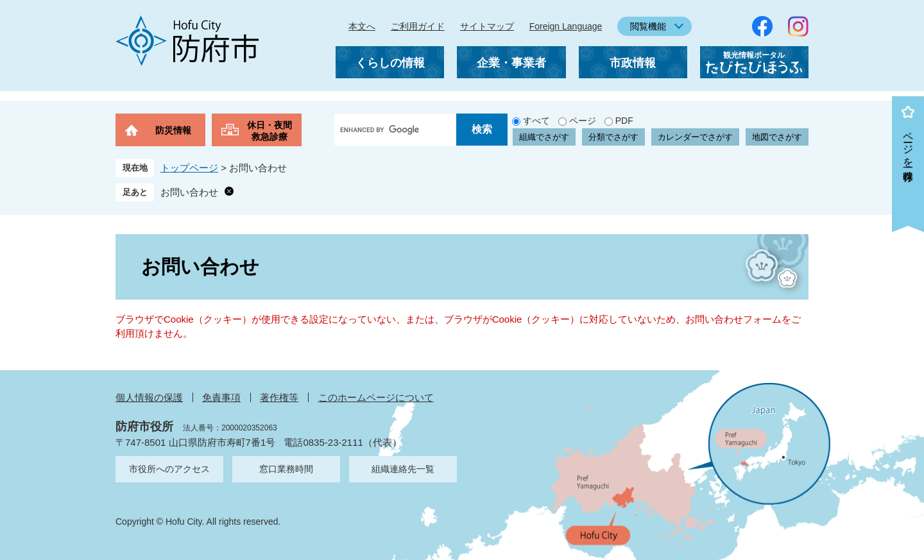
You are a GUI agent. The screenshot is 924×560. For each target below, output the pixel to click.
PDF (624, 121)
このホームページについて (376, 397)
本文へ (362, 26)
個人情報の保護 (149, 397)
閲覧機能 (648, 26)
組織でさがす (544, 137)
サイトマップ (487, 26)
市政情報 (633, 63)
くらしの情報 (390, 63)
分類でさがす (613, 137)
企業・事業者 (511, 63)
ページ (583, 121)
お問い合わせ (189, 192)
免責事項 (221, 397)
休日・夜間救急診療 (269, 131)
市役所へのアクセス (169, 469)
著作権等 (279, 397)
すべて (536, 121)
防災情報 (173, 130)
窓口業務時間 (286, 469)
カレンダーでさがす (695, 137)
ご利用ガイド (418, 26)
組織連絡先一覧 (403, 469)
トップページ (189, 168)
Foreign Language (566, 26)
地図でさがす (777, 137)
